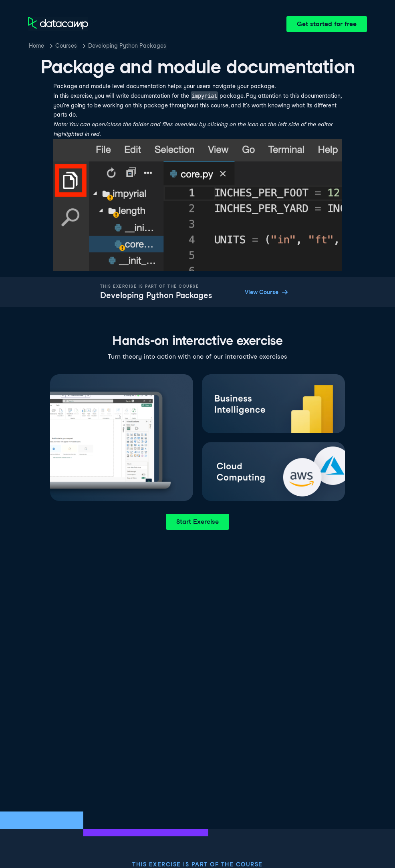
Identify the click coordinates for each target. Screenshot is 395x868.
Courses (66, 46)
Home (36, 46)
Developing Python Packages (127, 46)
